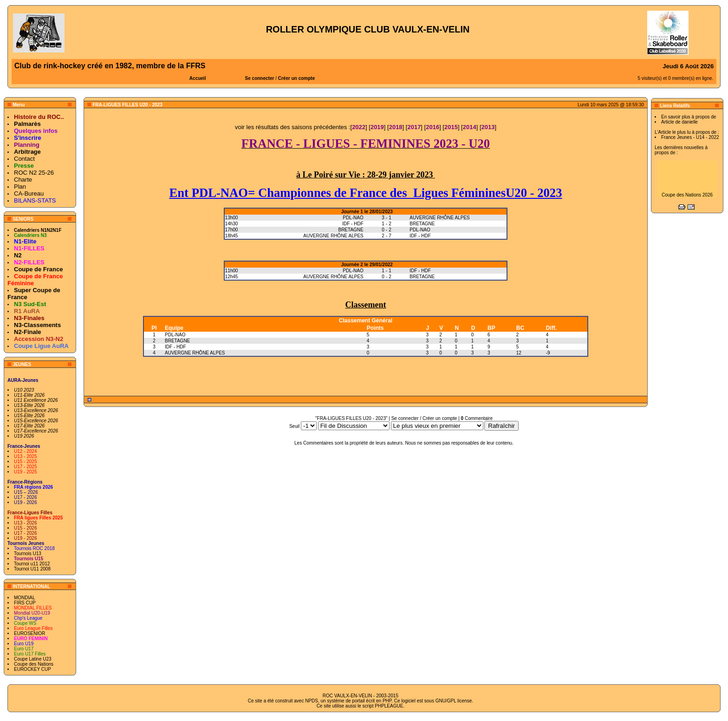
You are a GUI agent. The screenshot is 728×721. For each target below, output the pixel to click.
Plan (20, 187)
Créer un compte (296, 78)
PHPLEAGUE (389, 706)
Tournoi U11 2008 (32, 569)
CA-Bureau (29, 193)
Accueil (198, 78)
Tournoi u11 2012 (32, 564)
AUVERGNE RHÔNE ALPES (195, 353)
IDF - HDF (175, 347)
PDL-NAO (175, 335)
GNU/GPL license (454, 701)
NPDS (312, 701)
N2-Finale (28, 332)
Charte (23, 180)
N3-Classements (37, 325)
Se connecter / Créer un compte (424, 418)
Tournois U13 (28, 554)
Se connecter (260, 78)
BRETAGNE (177, 341)
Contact (24, 159)
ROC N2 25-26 (34, 173)
